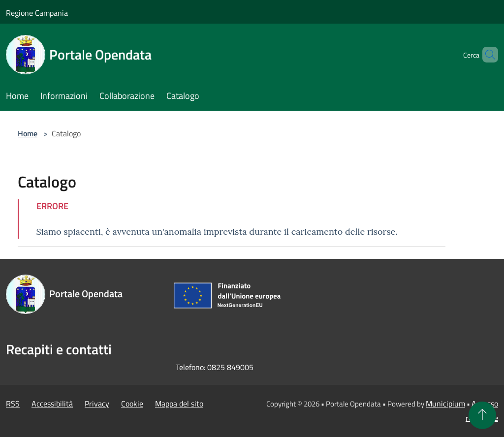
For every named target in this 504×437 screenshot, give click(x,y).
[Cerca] (486, 55)
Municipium (445, 404)
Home (28, 133)
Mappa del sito (179, 404)
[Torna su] (482, 415)
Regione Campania (37, 13)
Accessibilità (52, 404)
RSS (13, 404)
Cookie (132, 404)
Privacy (97, 404)
